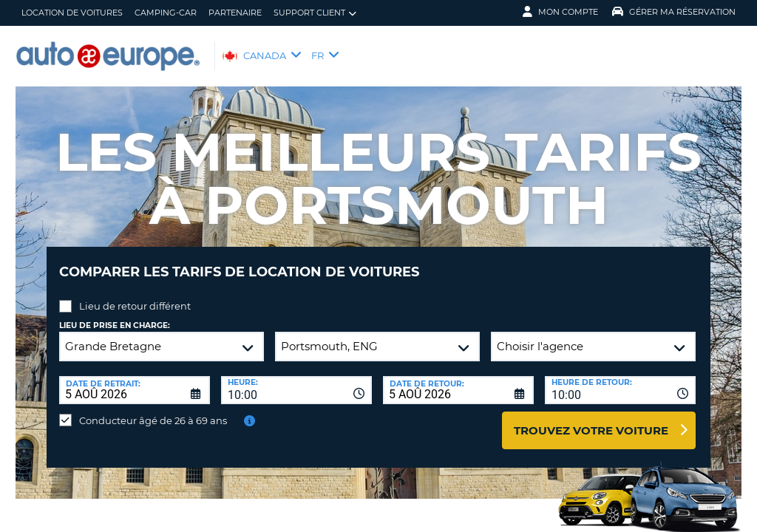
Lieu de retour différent (135, 295)
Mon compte (560, 12)
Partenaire (235, 13)
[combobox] (296, 379)
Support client (315, 13)
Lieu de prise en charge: (115, 314)
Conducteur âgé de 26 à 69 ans (153, 409)
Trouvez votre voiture (591, 419)
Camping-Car (166, 13)
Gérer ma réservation (674, 12)
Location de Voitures (72, 13)
